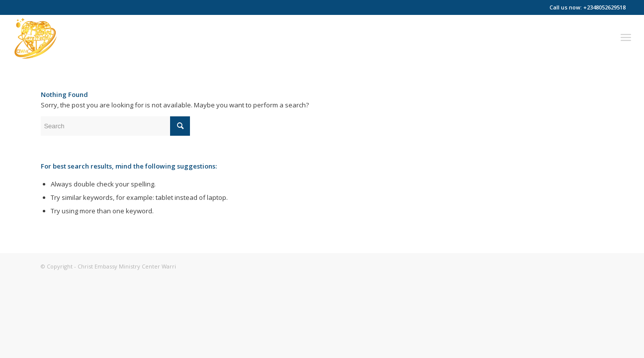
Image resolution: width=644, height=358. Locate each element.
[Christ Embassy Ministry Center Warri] (35, 37)
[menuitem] (626, 37)
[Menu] (626, 37)
